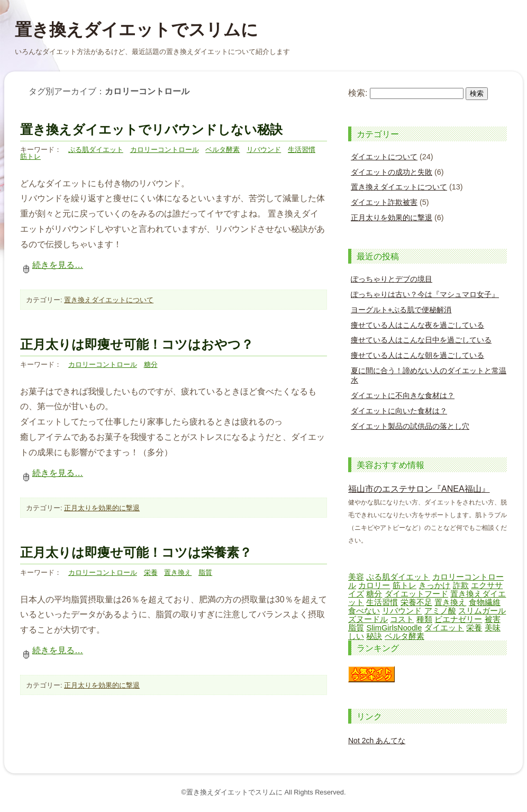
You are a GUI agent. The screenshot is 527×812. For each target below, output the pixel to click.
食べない (364, 611)
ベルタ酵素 (222, 150)
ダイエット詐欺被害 (384, 202)
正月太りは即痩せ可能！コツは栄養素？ (136, 552)
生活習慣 (302, 150)
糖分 (151, 364)
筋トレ (30, 156)
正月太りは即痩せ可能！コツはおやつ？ (137, 344)
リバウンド (264, 150)
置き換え (178, 572)
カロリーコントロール (165, 150)
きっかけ (434, 585)
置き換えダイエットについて (109, 300)
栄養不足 (416, 602)
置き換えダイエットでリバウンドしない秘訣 (151, 129)
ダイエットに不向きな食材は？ (403, 395)
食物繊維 (485, 602)
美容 (356, 577)
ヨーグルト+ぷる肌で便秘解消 (401, 310)
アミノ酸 (440, 611)
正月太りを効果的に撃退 (102, 508)
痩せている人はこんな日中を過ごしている (421, 340)
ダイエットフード (416, 594)
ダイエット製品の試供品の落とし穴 (410, 426)
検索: (358, 93)
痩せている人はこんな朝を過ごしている (417, 355)
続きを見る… (52, 265)
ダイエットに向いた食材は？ (399, 411)
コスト (402, 619)
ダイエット (444, 628)
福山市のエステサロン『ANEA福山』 (419, 489)
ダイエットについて (384, 157)
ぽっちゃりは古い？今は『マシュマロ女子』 (425, 294)
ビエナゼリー (458, 619)
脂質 (205, 572)
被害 (493, 619)
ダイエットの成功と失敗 (392, 172)
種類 (424, 619)
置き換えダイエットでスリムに (137, 30)
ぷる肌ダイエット (96, 150)
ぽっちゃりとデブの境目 (392, 279)
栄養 (151, 572)
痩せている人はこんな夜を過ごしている (417, 325)
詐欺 (461, 585)
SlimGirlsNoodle (394, 628)
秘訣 (374, 636)
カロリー (374, 585)
